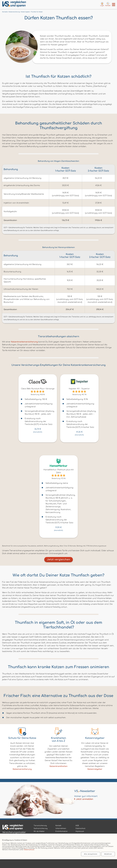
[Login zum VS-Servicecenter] (102, 4)
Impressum (80, 831)
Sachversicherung (41, 828)
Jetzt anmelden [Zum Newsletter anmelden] (85, 799)
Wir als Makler (39, 831)
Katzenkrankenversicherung (24, 342)
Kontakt (58, 826)
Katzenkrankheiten (59, 766)
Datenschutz (29, 850)
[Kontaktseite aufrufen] (108, 4)
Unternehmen (61, 828)
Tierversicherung (40, 826)
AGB (77, 826)
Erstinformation (61, 831)
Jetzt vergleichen (59, 560)
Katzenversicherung (22, 769)
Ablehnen (108, 854)
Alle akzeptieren (91, 854)
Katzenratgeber (95, 769)
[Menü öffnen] (114, 5)
